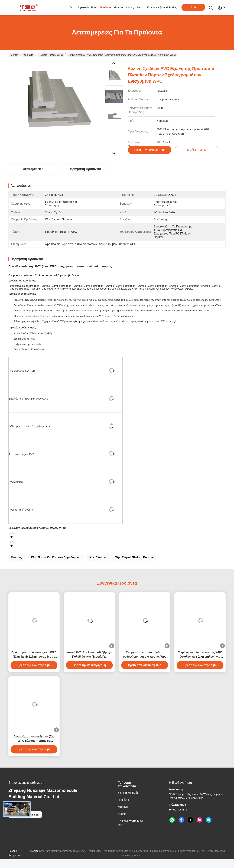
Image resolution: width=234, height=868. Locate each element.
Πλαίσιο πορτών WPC (51, 55)
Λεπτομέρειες (33, 169)
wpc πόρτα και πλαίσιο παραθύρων (55, 557)
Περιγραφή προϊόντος (85, 169)
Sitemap (34, 851)
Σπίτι (72, 7)
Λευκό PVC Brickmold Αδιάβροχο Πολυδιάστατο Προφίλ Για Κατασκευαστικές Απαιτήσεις (89, 655)
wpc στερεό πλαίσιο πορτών (134, 557)
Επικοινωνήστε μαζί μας (162, 7)
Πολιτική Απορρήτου (15, 853)
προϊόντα (105, 7)
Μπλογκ (118, 7)
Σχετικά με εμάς (88, 7)
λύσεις (130, 7)
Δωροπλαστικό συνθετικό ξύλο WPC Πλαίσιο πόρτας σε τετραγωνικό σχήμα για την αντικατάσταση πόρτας (34, 739)
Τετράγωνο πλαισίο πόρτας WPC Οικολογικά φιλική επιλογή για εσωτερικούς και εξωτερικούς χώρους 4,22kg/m (200, 655)
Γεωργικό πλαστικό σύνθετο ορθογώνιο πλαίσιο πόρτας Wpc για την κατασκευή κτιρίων (145, 655)
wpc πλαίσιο (97, 557)
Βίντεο (140, 7)
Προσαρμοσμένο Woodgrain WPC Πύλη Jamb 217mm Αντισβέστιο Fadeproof (34, 655)
